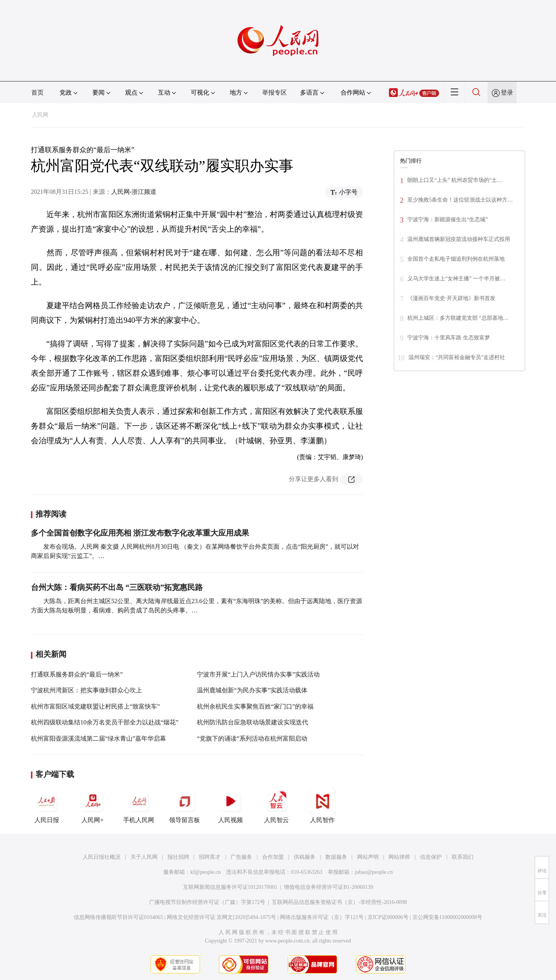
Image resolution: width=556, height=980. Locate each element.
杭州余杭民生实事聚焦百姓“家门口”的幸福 (255, 706)
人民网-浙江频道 (134, 192)
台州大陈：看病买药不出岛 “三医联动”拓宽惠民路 (117, 587)
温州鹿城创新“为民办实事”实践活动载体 (252, 690)
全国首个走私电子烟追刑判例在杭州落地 (456, 259)
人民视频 (231, 805)
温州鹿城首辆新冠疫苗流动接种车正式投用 (459, 239)
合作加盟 (273, 857)
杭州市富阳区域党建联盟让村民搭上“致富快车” (95, 706)
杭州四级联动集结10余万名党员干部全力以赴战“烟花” (105, 722)
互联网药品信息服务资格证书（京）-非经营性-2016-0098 (339, 902)
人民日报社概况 (102, 857)
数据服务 (336, 857)
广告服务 (241, 857)
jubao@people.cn (374, 872)
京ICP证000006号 (388, 917)
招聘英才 (210, 857)
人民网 (40, 115)
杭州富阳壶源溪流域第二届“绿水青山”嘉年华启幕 (98, 738)
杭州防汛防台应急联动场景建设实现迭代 (253, 722)
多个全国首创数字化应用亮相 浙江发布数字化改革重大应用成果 (140, 533)
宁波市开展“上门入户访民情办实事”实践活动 (258, 674)
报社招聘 (178, 857)
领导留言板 (185, 805)
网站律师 (399, 857)
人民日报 (47, 805)
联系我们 (463, 857)
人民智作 (322, 805)
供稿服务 (305, 857)
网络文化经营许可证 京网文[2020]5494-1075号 (222, 917)
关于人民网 (144, 857)
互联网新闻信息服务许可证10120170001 (230, 887)
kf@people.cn (206, 872)
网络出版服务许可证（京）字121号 (322, 917)
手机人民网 (139, 805)
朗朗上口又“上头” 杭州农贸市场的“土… (455, 180)
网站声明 (368, 857)
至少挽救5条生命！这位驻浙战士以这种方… (460, 200)
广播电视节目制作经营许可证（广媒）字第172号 (207, 902)
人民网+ (93, 805)
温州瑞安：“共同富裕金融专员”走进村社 (457, 357)
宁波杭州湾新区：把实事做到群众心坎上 (86, 690)
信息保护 (431, 857)
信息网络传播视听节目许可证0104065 (118, 917)
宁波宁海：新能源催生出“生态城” (448, 220)
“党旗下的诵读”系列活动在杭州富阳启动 (252, 738)
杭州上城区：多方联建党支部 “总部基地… (458, 318)
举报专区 (275, 92)
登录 (507, 92)
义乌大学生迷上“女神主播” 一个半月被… (456, 279)
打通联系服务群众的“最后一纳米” (77, 674)
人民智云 (276, 805)
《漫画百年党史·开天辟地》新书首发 (451, 298)
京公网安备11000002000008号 (447, 917)
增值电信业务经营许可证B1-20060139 (328, 887)
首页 (37, 92)
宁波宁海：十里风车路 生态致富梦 (449, 338)
